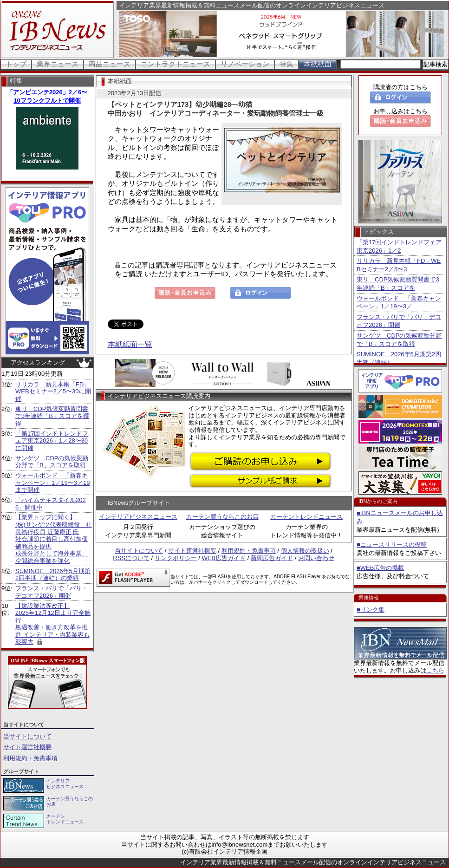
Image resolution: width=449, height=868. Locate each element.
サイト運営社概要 (27, 747)
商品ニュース (110, 64)
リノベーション (245, 64)
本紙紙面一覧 (130, 344)
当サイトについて (27, 736)
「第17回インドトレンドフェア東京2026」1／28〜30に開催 (52, 441)
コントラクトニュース (176, 64)
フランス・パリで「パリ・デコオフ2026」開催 (52, 592)
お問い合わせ (316, 558)
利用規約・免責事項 (30, 758)
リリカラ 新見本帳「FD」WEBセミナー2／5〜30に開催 (53, 392)
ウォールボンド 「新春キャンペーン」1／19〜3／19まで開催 (52, 483)
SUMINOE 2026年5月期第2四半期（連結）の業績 (53, 575)
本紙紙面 (318, 64)
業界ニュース (58, 64)
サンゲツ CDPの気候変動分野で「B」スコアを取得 (52, 462)
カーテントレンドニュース (306, 517)
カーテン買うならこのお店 (222, 517)
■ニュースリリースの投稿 (392, 545)
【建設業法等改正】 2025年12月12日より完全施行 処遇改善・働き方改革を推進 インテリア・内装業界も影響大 (53, 624)
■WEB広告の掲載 (380, 568)
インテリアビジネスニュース (138, 517)
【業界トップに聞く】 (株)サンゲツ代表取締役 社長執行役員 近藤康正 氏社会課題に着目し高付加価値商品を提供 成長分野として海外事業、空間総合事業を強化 (54, 539)
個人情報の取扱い (305, 551)
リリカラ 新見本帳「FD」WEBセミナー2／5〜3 (399, 265)
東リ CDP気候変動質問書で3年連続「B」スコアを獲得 (52, 416)
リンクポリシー (176, 558)
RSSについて (131, 558)
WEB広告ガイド (224, 558)
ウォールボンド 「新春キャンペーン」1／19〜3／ (399, 303)
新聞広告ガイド (272, 558)
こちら (435, 670)
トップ (16, 64)
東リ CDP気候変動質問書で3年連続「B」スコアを (398, 284)
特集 (286, 64)
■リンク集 (371, 610)
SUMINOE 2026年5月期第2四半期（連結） (399, 358)
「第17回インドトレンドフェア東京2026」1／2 (399, 246)
